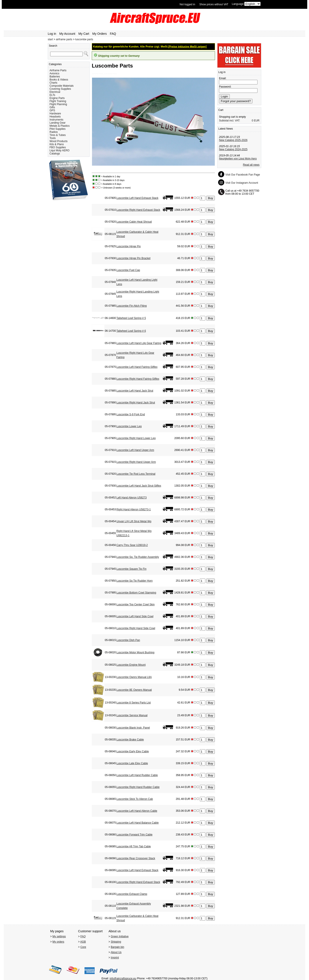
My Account (67, 34)
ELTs (52, 95)
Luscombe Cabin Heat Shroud (134, 222)
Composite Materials (62, 86)
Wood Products (59, 141)
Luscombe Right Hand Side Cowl (136, 628)
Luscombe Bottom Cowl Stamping (136, 593)
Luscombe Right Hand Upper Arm (136, 462)
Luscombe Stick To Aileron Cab (135, 799)
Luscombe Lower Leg (129, 426)
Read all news (251, 165)
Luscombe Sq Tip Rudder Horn (135, 581)
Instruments (56, 120)
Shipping (116, 942)
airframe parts (64, 39)
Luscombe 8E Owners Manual (134, 690)
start (50, 39)
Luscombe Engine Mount (131, 665)
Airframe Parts (58, 70)
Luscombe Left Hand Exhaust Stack (137, 198)
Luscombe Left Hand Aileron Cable (137, 811)
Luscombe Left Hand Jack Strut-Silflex (139, 486)
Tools (53, 138)
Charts (53, 83)
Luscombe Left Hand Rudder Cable (137, 775)
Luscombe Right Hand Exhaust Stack (138, 210)
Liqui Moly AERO (60, 150)
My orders (58, 942)
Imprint (115, 958)
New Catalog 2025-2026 (233, 140)
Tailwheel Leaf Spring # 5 (131, 318)
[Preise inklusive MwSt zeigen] (188, 47)
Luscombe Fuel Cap (128, 270)
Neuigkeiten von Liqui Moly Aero (238, 159)
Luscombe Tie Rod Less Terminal (136, 474)
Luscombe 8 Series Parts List (134, 703)
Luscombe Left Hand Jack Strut (135, 391)
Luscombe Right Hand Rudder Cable (138, 787)
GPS (52, 110)
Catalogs (55, 154)
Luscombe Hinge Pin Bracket (133, 258)
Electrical (55, 92)
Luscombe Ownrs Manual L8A (134, 677)
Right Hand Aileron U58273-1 (134, 509)
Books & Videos (59, 80)
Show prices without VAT (214, 4)
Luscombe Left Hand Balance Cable (138, 823)
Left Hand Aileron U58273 (132, 498)
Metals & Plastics (60, 126)
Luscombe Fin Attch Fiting (132, 306)
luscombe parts (84, 39)
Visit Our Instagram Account (242, 183)
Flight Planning (58, 104)
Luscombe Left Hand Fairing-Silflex (137, 367)
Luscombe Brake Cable (130, 740)
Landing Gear (58, 123)
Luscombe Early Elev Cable (133, 751)
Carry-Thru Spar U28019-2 (132, 545)
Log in (52, 34)
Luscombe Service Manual (132, 715)
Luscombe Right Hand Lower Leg (136, 438)
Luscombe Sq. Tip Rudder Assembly (138, 557)
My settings (59, 936)
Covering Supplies (60, 89)
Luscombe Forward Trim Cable (134, 835)
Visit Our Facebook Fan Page (243, 175)
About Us (116, 952)
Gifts (52, 107)
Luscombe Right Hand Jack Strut (136, 403)
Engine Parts (57, 98)
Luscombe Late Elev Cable (132, 763)
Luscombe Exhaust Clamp (132, 894)
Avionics (54, 73)
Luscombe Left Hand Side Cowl (135, 616)
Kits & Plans (57, 144)
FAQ (113, 34)
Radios (54, 132)
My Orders (100, 34)
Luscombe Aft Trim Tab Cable (134, 846)
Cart (221, 110)
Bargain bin (117, 947)
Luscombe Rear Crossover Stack (136, 858)
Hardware (55, 114)
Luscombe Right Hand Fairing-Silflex (138, 379)
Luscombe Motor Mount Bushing (135, 652)
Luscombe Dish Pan (128, 640)
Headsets (55, 117)
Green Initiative (120, 936)
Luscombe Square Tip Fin (132, 569)
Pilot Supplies (58, 129)
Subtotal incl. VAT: (230, 121)
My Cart (84, 34)
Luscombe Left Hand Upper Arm (135, 450)
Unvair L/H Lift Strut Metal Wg (134, 521)
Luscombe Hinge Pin (129, 246)
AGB (83, 942)
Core (83, 947)
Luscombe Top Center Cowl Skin (136, 604)
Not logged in (187, 4)
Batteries (55, 77)
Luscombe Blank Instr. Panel (133, 728)
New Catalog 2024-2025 (233, 149)
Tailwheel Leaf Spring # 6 (131, 331)
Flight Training (58, 101)
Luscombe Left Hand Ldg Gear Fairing (139, 343)
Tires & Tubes (58, 135)
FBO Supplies (58, 147)
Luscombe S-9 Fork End (131, 414)
